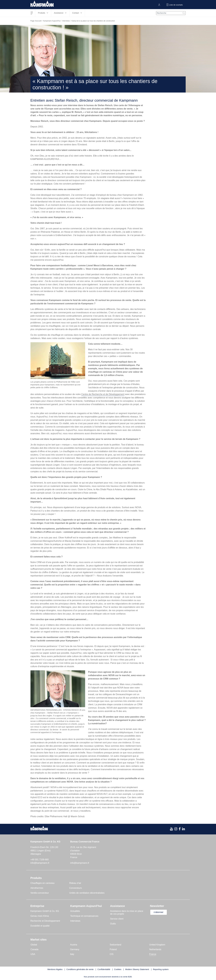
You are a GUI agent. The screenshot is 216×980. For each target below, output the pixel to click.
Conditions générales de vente (80, 969)
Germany (75, 949)
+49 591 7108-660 (40, 860)
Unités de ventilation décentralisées (87, 893)
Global (34, 945)
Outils (113, 924)
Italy (72, 954)
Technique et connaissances (84, 916)
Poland (113, 949)
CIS (112, 954)
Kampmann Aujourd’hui (52, 21)
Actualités (75, 911)
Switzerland (116, 945)
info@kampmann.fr (40, 863)
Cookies (118, 969)
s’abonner (159, 912)
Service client (117, 919)
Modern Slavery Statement (137, 969)
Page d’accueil (36, 21)
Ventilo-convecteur (40, 893)
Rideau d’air (75, 883)
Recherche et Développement (45, 921)
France (153, 954)
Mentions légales (55, 969)
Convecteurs (76, 888)
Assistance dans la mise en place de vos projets (127, 912)
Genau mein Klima (40, 916)
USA (33, 954)
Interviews (66, 21)
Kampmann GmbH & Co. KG (45, 911)
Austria (74, 945)
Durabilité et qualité (40, 926)
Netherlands (155, 949)
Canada (35, 949)
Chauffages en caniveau (43, 883)
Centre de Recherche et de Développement (103, 394)
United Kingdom (157, 945)
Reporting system (161, 969)
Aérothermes (37, 888)
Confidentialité (104, 969)
